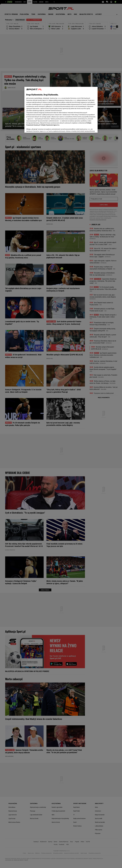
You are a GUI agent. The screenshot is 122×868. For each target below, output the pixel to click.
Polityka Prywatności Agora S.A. (50, 125)
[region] (61, 110)
